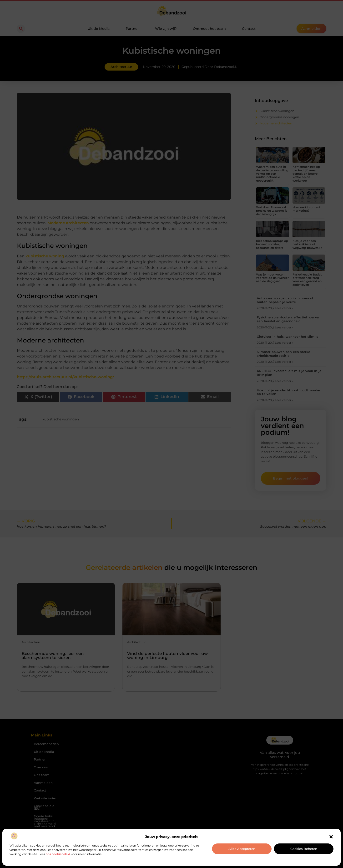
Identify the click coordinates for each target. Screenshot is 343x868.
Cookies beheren (304, 849)
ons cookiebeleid (58, 854)
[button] (331, 837)
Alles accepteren (242, 849)
